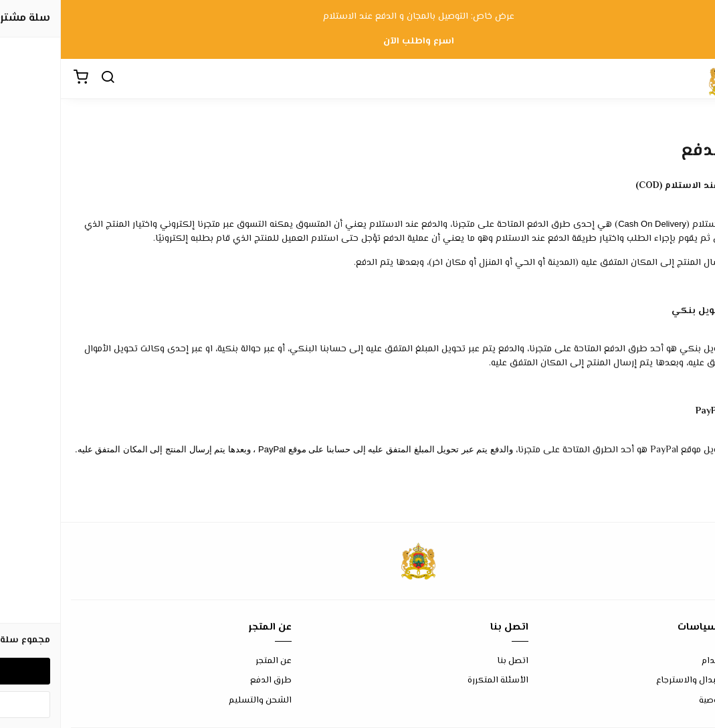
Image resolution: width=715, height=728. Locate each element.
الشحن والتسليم (199, 701)
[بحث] (47, 79)
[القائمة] (695, 79)
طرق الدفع (210, 681)
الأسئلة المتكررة (437, 681)
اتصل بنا (452, 661)
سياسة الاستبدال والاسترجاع (650, 681)
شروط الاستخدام (673, 661)
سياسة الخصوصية (672, 701)
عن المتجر (213, 661)
